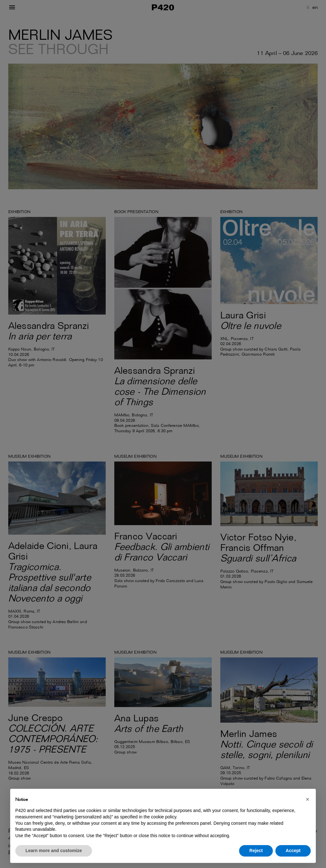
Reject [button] (256, 851)
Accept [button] (293, 851)
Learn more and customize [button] (54, 851)
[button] (308, 799)
